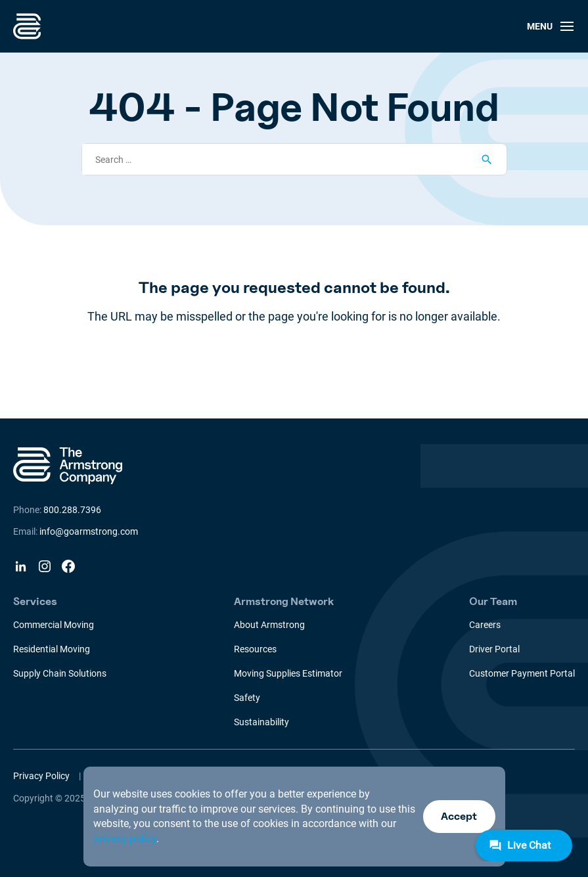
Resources (255, 649)
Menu (551, 26)
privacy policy (125, 839)
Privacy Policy (41, 776)
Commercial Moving (54, 625)
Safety (247, 698)
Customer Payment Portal (522, 673)
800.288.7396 (72, 510)
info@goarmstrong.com (89, 531)
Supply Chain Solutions (60, 673)
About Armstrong (269, 625)
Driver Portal (494, 649)
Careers (485, 625)
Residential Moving (52, 649)
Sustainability (261, 722)
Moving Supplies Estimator (288, 673)
